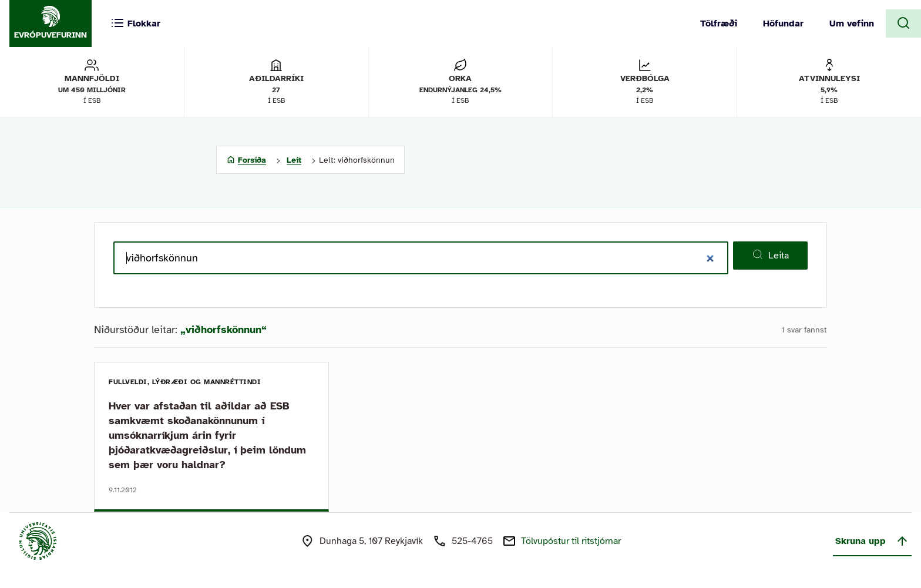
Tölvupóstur (571, 541)
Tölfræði (719, 23)
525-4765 (472, 541)
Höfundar (783, 23)
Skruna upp (872, 541)
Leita (770, 255)
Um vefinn (852, 23)
